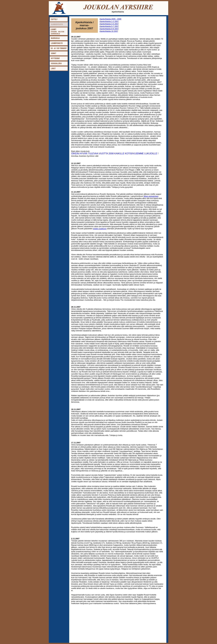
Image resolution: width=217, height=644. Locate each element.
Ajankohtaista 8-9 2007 (109, 29)
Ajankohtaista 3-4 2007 (109, 24)
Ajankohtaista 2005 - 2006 (110, 19)
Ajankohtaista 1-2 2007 (109, 21)
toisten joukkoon (100, 229)
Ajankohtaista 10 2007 (109, 31)
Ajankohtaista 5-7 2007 (109, 26)
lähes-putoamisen (151, 196)
